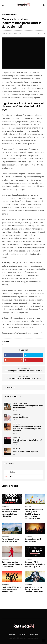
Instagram (34, 634)
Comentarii (9, 387)
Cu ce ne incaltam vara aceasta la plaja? (23, 378)
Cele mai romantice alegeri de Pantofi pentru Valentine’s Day (12, 564)
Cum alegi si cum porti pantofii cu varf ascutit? (27, 441)
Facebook (23, 634)
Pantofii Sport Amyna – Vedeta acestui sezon (11, 540)
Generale (17, 415)
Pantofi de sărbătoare (21, 417)
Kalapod (5, 33)
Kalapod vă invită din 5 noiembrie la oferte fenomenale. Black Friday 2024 (11, 513)
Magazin (12, 634)
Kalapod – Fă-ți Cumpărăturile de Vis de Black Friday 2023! (35, 564)
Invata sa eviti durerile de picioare (26, 451)
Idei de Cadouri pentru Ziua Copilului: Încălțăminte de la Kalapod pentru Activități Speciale (34, 514)
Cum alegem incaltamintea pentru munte (23, 371)
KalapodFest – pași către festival (33, 540)
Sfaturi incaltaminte (9, 15)
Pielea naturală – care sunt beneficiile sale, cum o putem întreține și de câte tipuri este (27, 429)
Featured (29, 507)
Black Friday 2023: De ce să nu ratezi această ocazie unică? (11, 589)
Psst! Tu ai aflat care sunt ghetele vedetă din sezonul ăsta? (28, 407)
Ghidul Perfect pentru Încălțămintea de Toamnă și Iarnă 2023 (34, 589)
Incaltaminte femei (20, 403)
